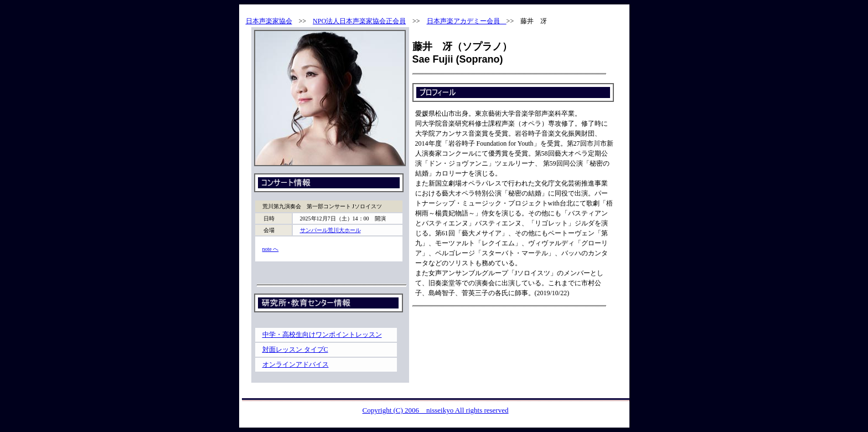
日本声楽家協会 (269, 21)
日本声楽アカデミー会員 (467, 21)
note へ (271, 249)
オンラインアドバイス (296, 364)
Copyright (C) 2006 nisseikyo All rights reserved (436, 410)
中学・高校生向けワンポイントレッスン (322, 335)
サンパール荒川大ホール (330, 230)
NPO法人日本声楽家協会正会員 (359, 21)
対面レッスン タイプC (295, 349)
